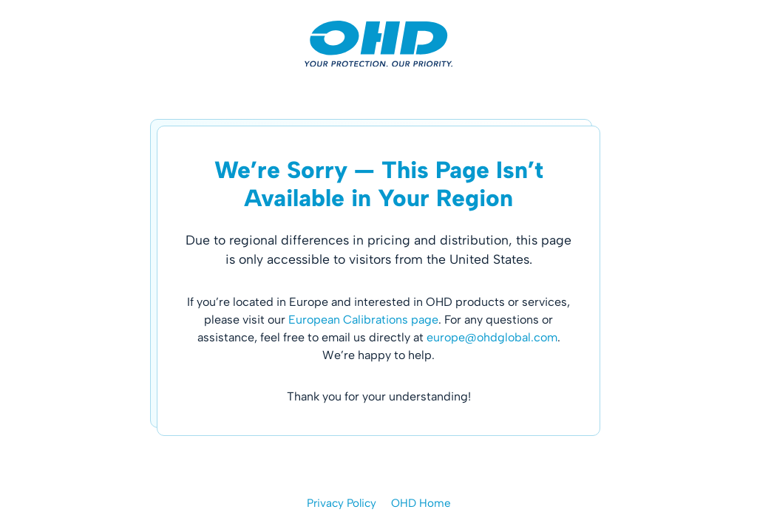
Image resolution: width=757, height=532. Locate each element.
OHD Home (421, 503)
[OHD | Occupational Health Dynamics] (378, 44)
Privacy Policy (342, 503)
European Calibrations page (363, 320)
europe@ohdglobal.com (492, 337)
